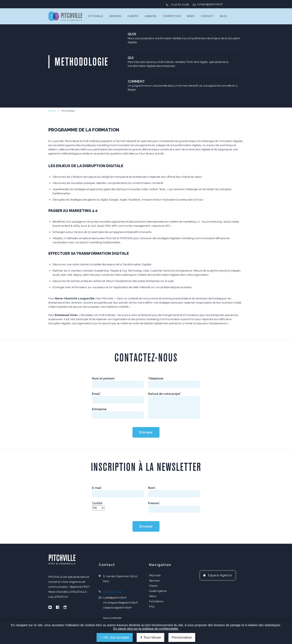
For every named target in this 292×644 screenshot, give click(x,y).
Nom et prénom (104, 378)
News (191, 16)
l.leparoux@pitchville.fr (117, 608)
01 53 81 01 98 (180, 4)
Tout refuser (151, 637)
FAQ (152, 607)
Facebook (58, 607)
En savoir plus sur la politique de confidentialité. (146, 629)
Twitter (50, 607)
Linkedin (65, 607)
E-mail (97, 488)
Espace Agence (220, 575)
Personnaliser (182, 637)
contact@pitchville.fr (210, 4)
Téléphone (156, 378)
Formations (156, 601)
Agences (150, 16)
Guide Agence (158, 591)
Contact (207, 16)
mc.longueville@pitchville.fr (121, 603)
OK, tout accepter (115, 637)
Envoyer (146, 432)
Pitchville (96, 16)
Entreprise (99, 409)
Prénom (154, 503)
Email (96, 394)
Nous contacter (112, 618)
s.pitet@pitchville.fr (115, 598)
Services (115, 16)
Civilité (98, 503)
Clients (133, 16)
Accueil (52, 111)
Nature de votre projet (165, 394)
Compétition (172, 16)
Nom (152, 488)
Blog (223, 16)
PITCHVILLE (65, 16)
